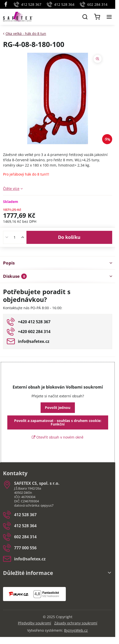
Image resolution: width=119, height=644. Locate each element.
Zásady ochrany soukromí (76, 623)
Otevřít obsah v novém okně (58, 437)
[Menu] (109, 17)
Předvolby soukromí (35, 623)
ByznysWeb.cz (76, 630)
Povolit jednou (58, 408)
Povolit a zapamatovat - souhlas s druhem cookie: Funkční (58, 422)
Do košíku (69, 237)
